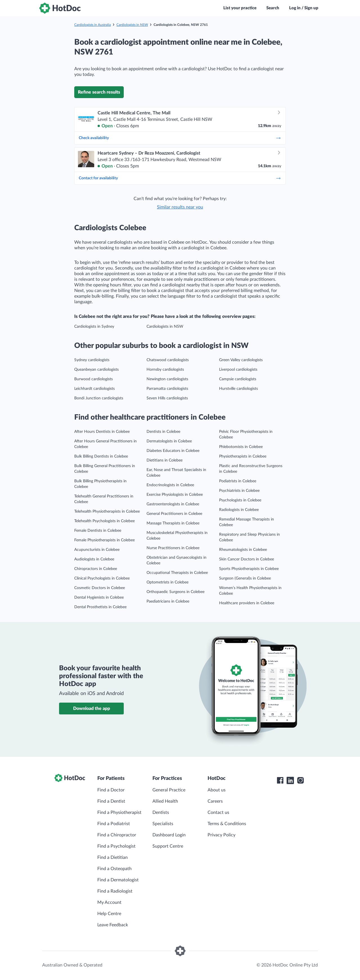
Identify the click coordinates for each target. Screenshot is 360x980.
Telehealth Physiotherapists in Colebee (107, 511)
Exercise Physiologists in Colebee (175, 495)
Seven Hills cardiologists (167, 398)
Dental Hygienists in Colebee (99, 597)
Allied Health (165, 801)
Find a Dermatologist (118, 880)
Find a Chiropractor (117, 835)
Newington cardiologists (167, 379)
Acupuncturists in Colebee (97, 550)
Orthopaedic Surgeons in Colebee (175, 592)
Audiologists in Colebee (94, 559)
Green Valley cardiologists (241, 360)
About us (217, 790)
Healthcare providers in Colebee (247, 603)
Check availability (180, 138)
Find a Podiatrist (114, 824)
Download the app (92, 709)
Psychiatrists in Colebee (239, 491)
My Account (109, 902)
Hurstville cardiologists (238, 389)
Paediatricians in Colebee (168, 601)
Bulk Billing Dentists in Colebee (101, 456)
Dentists (161, 812)
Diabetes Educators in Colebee (173, 451)
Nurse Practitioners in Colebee (173, 548)
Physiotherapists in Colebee (243, 456)
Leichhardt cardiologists (94, 389)
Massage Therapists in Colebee (173, 523)
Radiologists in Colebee (239, 510)
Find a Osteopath (114, 869)
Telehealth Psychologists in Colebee (104, 521)
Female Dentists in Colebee (98, 531)
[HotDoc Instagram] (300, 780)
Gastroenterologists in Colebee (173, 504)
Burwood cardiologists (94, 379)
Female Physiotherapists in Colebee (104, 540)
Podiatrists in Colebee (238, 481)
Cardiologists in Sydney (94, 327)
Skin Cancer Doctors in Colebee (247, 559)
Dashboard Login (169, 835)
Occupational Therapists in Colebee (177, 573)
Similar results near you (180, 207)
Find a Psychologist (116, 846)
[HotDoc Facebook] (280, 780)
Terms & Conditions (227, 824)
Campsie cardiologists (238, 379)
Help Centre (109, 914)
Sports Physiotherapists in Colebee (249, 569)
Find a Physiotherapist (119, 812)
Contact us (218, 812)
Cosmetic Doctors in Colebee (100, 588)
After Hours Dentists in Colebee (102, 432)
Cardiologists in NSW (132, 25)
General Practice (169, 790)
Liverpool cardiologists (238, 370)
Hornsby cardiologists (165, 370)
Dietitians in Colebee (165, 460)
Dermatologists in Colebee (169, 441)
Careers (215, 801)
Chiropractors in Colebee (96, 569)
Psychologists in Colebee (240, 500)
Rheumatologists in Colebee (243, 550)
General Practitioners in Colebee (174, 514)
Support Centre (168, 846)
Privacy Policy (221, 835)
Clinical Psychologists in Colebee (102, 578)
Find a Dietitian (112, 857)
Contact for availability (180, 178)
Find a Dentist (111, 801)
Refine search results (99, 92)
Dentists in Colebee (163, 432)
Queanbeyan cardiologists (96, 370)
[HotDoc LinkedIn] (290, 780)
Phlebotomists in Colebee (241, 447)
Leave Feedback (113, 925)
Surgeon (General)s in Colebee (245, 578)
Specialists (163, 824)
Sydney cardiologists (92, 360)
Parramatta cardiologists (167, 389)
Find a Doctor (111, 790)
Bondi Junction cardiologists (99, 398)
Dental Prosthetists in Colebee (100, 607)
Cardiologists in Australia (93, 25)
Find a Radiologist (115, 891)
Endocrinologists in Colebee (170, 485)
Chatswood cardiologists (168, 360)
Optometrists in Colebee (167, 582)
